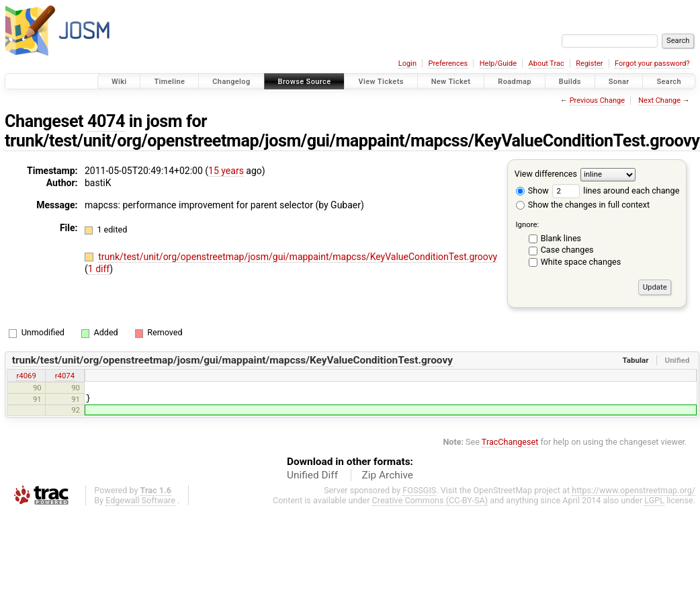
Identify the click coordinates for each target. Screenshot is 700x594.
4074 (106, 121)
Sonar (619, 82)
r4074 (65, 376)
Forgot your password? (652, 63)
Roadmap (515, 82)
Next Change (659, 100)
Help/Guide (498, 63)
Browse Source (305, 82)
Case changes (567, 250)
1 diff (99, 269)
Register (589, 63)
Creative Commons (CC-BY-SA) (430, 500)
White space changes (581, 262)
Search (669, 82)
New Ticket (451, 82)
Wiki (119, 82)
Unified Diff (312, 475)
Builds (570, 82)
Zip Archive (388, 475)
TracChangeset (510, 442)
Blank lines (561, 238)
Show (532, 190)
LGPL (654, 500)
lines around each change (616, 190)
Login (407, 63)
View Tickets (381, 82)
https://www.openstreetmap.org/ (633, 490)
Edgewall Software (140, 500)
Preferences (448, 63)
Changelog (231, 82)
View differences (546, 174)
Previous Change (597, 100)
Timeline (169, 82)
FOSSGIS (419, 490)
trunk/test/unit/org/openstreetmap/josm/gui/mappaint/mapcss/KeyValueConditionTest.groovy (352, 141)
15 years (226, 171)
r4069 (26, 376)
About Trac (546, 63)
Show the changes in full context (583, 205)
